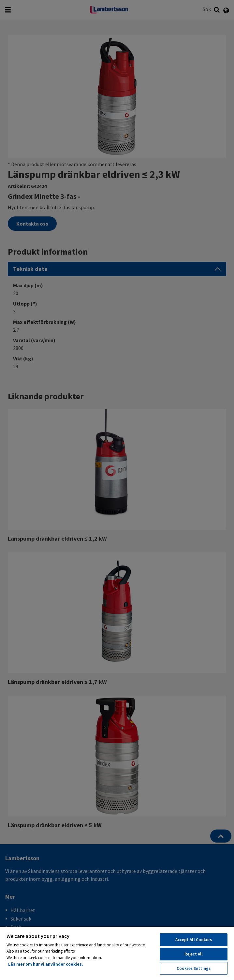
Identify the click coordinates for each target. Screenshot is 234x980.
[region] (117, 953)
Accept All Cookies (193, 940)
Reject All (194, 954)
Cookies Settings (194, 968)
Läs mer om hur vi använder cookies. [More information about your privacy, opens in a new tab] (46, 964)
